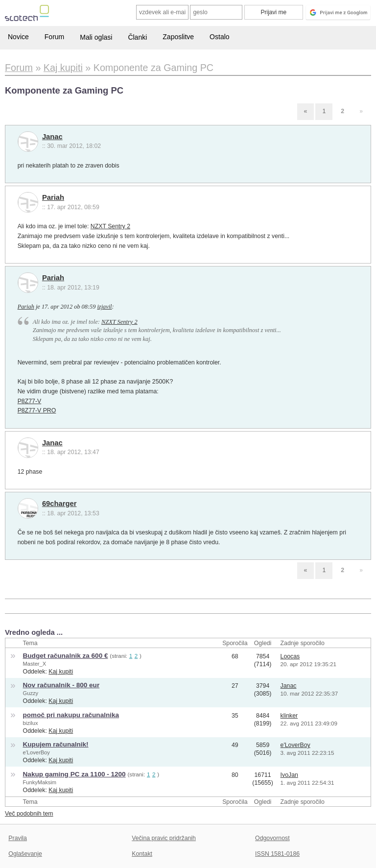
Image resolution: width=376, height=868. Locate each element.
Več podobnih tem (29, 814)
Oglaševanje (25, 854)
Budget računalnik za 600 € (66, 656)
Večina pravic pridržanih (164, 838)
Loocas (290, 656)
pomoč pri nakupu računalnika (71, 715)
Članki (137, 37)
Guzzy (31, 693)
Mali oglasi (96, 37)
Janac (52, 137)
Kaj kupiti (61, 672)
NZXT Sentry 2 (110, 226)
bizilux (31, 723)
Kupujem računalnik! (56, 744)
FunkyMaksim (40, 782)
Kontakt (142, 854)
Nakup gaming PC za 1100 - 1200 (74, 774)
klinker (289, 716)
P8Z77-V (30, 401)
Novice (18, 37)
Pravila (18, 838)
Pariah (53, 197)
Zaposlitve (178, 37)
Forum (54, 37)
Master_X (35, 664)
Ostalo (219, 37)
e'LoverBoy (36, 752)
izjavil (104, 307)
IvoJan (289, 775)
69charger (59, 504)
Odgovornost (272, 838)
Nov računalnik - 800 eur (61, 685)
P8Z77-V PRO (37, 410)
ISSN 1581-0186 (277, 854)
